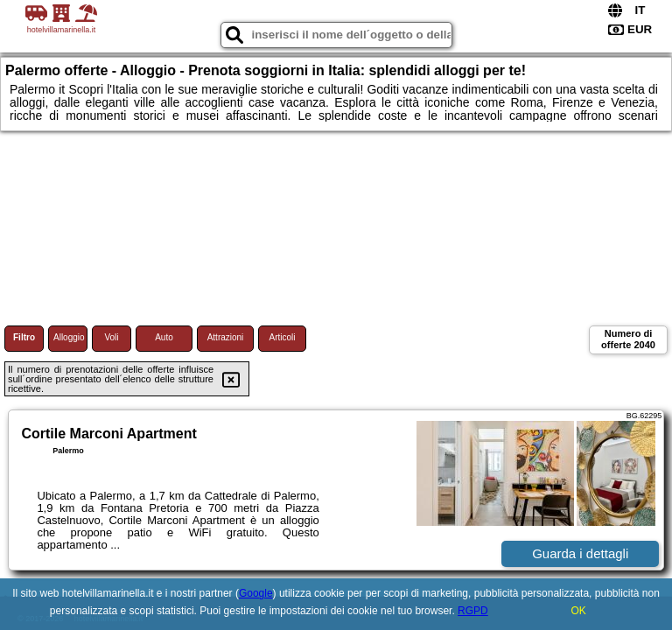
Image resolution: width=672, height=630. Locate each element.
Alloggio (69, 337)
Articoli (282, 337)
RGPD (473, 611)
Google (256, 593)
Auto (164, 337)
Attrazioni (226, 337)
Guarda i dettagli (580, 553)
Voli (111, 337)
